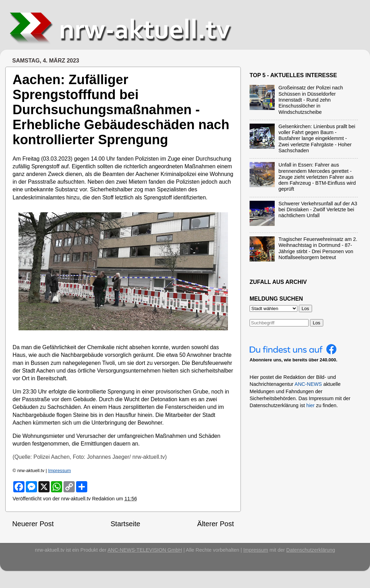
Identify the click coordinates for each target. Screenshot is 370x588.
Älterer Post (216, 524)
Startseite (125, 524)
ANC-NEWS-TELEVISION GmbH (145, 550)
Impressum (60, 471)
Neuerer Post (33, 524)
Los (317, 323)
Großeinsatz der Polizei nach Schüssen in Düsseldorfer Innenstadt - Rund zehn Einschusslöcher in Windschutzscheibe (311, 100)
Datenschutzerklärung (311, 550)
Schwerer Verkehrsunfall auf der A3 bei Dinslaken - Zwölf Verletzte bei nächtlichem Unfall (318, 210)
